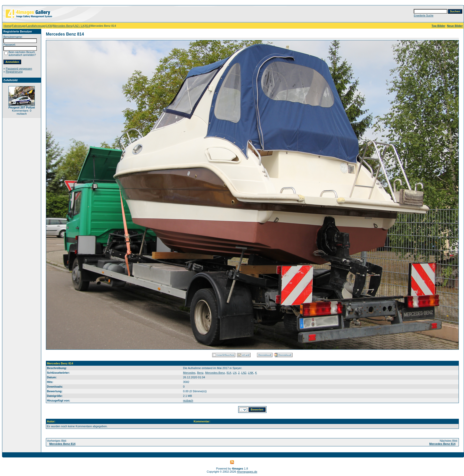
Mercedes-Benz (215, 373)
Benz (200, 373)
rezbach (188, 400)
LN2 (244, 373)
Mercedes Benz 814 (62, 444)
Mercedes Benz (63, 26)
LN (235, 373)
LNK (251, 373)
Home (7, 26)
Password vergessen (19, 69)
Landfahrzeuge (36, 26)
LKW (49, 26)
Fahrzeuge (19, 26)
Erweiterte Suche (424, 16)
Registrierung (14, 72)
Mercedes (189, 373)
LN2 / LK (79, 26)
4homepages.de (247, 472)
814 (88, 26)
